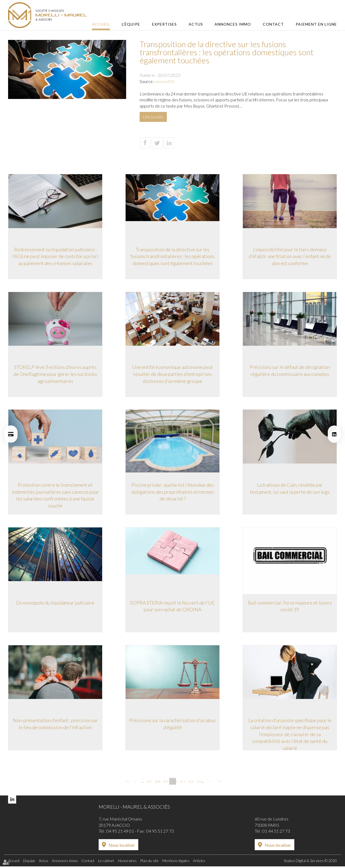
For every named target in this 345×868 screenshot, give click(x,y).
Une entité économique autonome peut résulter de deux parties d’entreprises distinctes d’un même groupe (172, 374)
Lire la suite (153, 117)
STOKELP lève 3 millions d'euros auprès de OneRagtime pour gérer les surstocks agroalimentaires (55, 374)
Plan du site (149, 862)
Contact (274, 24)
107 (149, 783)
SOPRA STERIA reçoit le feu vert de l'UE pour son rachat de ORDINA (172, 607)
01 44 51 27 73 (276, 833)
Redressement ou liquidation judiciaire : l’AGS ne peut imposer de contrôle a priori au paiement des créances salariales (55, 256)
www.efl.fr (165, 81)
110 (174, 783)
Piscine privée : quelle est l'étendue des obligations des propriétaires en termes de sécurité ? (173, 493)
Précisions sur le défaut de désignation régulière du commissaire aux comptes (290, 371)
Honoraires (127, 862)
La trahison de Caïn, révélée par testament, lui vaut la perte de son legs (290, 489)
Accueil (106, 24)
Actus (198, 24)
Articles (199, 862)
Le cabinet (106, 862)
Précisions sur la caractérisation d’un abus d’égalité (172, 725)
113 (199, 783)
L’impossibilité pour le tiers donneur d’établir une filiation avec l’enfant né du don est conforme (290, 256)
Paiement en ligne (316, 24)
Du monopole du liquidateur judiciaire (55, 604)
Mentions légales (176, 862)
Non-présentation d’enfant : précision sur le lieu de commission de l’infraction (55, 725)
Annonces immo (235, 24)
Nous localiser (122, 847)
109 (165, 783)
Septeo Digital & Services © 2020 (310, 862)
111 (182, 783)
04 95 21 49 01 (120, 833)
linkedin (334, 434)
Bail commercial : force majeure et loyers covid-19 (290, 607)
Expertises (168, 24)
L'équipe (135, 24)
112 (190, 783)
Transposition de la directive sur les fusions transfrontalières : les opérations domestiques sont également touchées (172, 256)
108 (157, 783)
